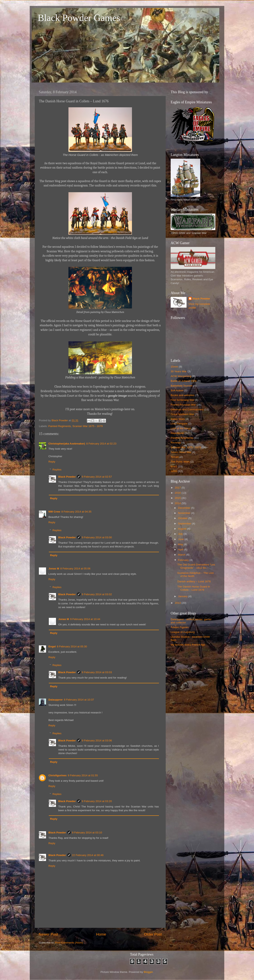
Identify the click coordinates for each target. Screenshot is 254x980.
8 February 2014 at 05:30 (72, 646)
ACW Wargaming (181, 376)
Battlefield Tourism (182, 386)
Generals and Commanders (187, 409)
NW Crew (54, 512)
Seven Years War (181, 452)
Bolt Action (177, 390)
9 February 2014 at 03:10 (87, 833)
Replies (57, 470)
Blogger (148, 972)
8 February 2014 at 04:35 (76, 512)
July (181, 534)
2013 (178, 603)
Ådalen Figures (180, 627)
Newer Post (48, 934)
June (181, 539)
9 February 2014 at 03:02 (97, 594)
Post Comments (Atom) (69, 943)
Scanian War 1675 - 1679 (88, 426)
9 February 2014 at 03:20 (97, 801)
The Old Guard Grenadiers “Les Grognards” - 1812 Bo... (196, 566)
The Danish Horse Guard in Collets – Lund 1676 (194, 588)
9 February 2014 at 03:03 (97, 672)
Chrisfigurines (58, 775)
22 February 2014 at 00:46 (88, 855)
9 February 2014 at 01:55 (83, 775)
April (181, 550)
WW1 (174, 466)
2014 (178, 503)
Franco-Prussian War (183, 405)
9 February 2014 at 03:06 (97, 741)
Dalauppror (56, 700)
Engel (52, 646)
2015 (178, 498)
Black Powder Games (79, 18)
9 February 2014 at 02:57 (97, 477)
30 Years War (179, 371)
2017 (178, 488)
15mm (174, 367)
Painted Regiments (60, 426)
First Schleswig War (182, 400)
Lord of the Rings (181, 428)
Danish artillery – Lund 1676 (194, 581)
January (183, 596)
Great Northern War (182, 414)
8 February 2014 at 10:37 (79, 700)
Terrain (175, 457)
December (185, 508)
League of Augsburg (183, 632)
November (185, 513)
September (185, 524)
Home (101, 934)
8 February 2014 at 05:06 (75, 569)
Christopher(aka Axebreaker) (67, 444)
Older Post (153, 934)
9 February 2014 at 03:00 (97, 537)
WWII (174, 471)
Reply (52, 462)
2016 (178, 493)
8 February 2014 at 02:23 (101, 444)
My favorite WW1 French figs (188, 645)
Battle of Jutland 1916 (184, 381)
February (184, 560)
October (183, 518)
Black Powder (67, 477)
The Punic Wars (180, 462)
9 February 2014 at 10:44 (85, 619)
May (181, 544)
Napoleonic (177, 433)
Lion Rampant (179, 424)
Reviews (176, 443)
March (182, 555)
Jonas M (54, 569)
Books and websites (183, 395)
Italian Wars (178, 419)
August (183, 529)
